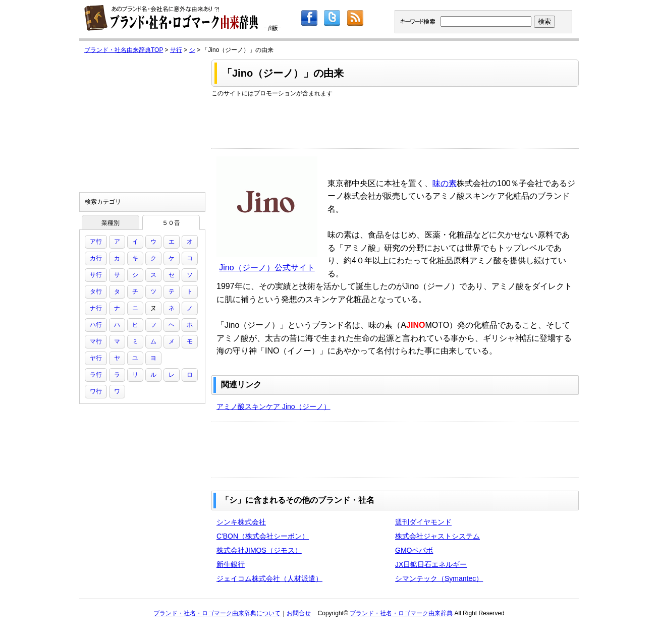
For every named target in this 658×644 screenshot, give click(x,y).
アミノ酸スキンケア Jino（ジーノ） (273, 406)
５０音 (171, 223)
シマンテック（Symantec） (439, 578)
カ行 (96, 258)
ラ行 (96, 375)
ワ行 (96, 391)
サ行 (176, 50)
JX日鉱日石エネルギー (431, 564)
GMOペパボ (414, 550)
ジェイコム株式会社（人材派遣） (269, 578)
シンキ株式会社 (241, 522)
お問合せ (299, 613)
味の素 (445, 183)
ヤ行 (96, 358)
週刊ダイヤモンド (423, 522)
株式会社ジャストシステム (437, 536)
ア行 (96, 242)
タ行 (96, 291)
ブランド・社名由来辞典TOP (124, 50)
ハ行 (96, 325)
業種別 (111, 223)
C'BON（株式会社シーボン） (263, 536)
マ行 (96, 341)
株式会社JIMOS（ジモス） (259, 550)
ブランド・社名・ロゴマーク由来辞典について (217, 613)
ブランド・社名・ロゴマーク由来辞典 (401, 613)
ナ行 (96, 308)
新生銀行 (231, 564)
